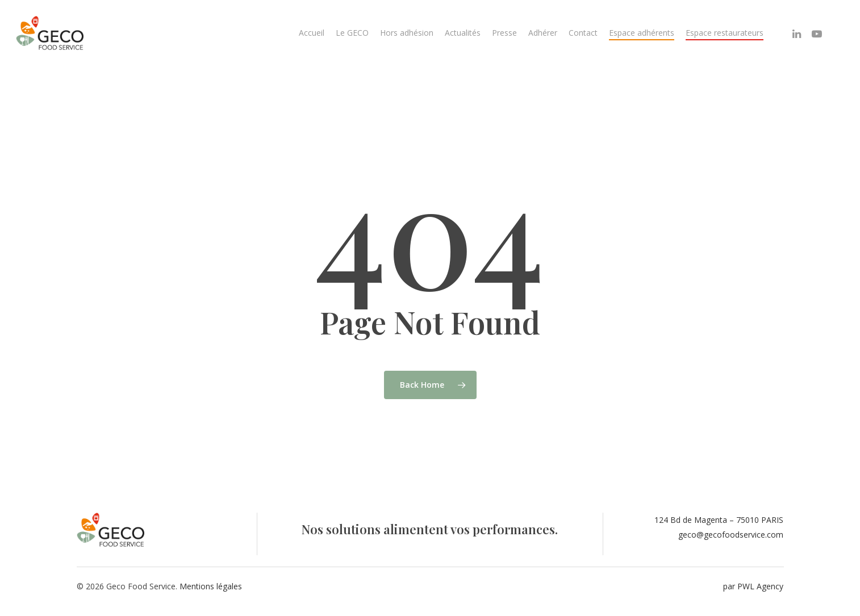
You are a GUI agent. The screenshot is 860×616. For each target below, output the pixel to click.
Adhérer (543, 33)
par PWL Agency (753, 586)
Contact (583, 33)
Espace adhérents (642, 33)
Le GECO (352, 33)
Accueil (312, 33)
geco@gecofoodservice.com (731, 535)
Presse (504, 33)
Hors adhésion (407, 33)
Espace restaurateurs (725, 33)
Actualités (463, 33)
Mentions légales (211, 586)
